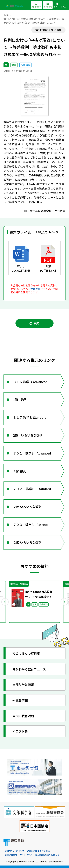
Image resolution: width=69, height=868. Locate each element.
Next (64, 602)
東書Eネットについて (15, 851)
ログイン (57, 5)
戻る (34, 323)
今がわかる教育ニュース (29, 669)
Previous (5, 602)
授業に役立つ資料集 (26, 653)
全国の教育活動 (23, 716)
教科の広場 (48, 5)
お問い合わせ (11, 855)
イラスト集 (20, 731)
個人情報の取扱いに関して (47, 855)
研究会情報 (20, 700)
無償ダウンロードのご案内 (26, 202)
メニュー (64, 5)
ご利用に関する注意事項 (38, 851)
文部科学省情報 (23, 685)
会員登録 (35, 289)
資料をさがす (36, 5)
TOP (6, 15)
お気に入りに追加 (51, 30)
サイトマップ (26, 855)
